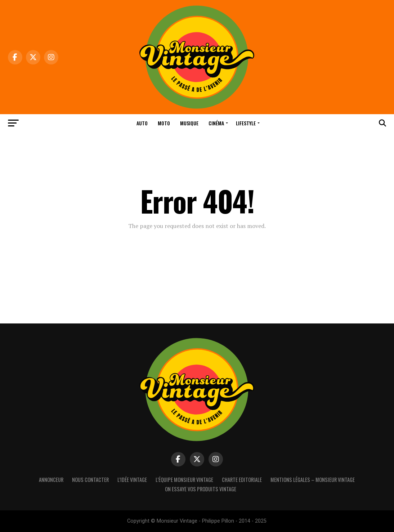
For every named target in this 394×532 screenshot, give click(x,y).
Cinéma (216, 123)
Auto (142, 123)
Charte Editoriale (242, 480)
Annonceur (51, 480)
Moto (164, 123)
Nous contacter (90, 480)
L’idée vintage (132, 480)
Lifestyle (246, 123)
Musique (189, 123)
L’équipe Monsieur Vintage (184, 480)
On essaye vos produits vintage (201, 489)
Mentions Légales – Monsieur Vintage (313, 480)
